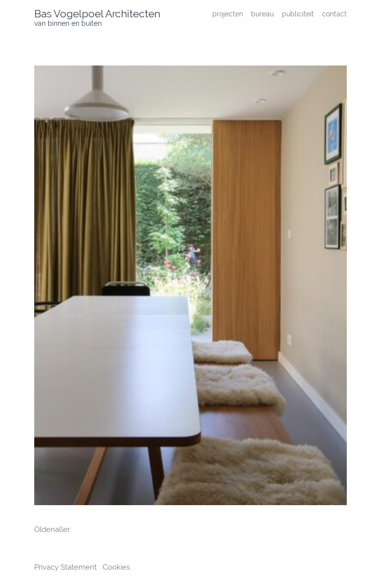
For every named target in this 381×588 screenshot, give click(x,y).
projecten (228, 14)
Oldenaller (52, 529)
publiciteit (298, 14)
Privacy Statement (66, 567)
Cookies (116, 567)
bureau (262, 14)
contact (334, 14)
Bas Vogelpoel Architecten (97, 14)
